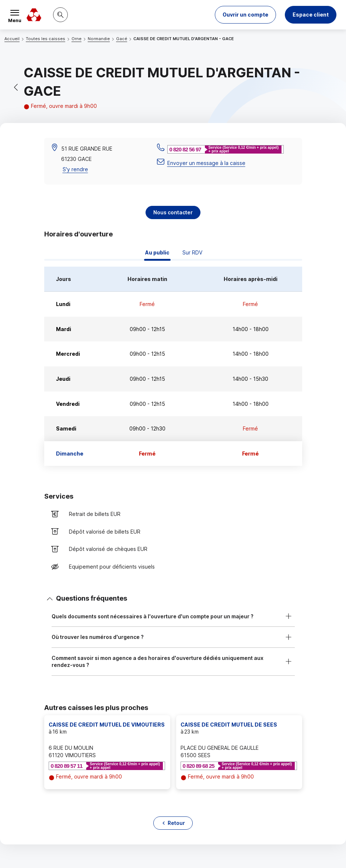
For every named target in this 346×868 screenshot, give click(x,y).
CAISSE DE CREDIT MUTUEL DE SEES (229, 725)
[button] (245, 15)
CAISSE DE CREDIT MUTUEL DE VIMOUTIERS (107, 725)
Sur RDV (192, 252)
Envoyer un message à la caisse (206, 163)
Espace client (311, 15)
